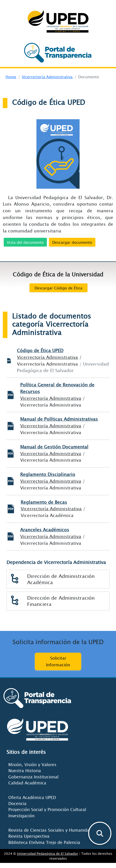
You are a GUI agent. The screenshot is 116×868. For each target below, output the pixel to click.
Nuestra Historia (25, 771)
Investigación (21, 816)
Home (11, 77)
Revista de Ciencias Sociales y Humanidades (52, 830)
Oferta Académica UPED (32, 797)
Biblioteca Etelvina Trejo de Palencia (44, 842)
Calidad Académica (27, 783)
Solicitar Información (58, 661)
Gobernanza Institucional (33, 777)
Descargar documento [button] (72, 242)
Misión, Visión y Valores (32, 765)
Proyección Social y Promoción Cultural (47, 809)
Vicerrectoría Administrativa (47, 77)
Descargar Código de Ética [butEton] (58, 288)
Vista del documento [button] (25, 242)
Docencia (17, 803)
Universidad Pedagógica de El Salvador (48, 854)
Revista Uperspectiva (29, 836)
